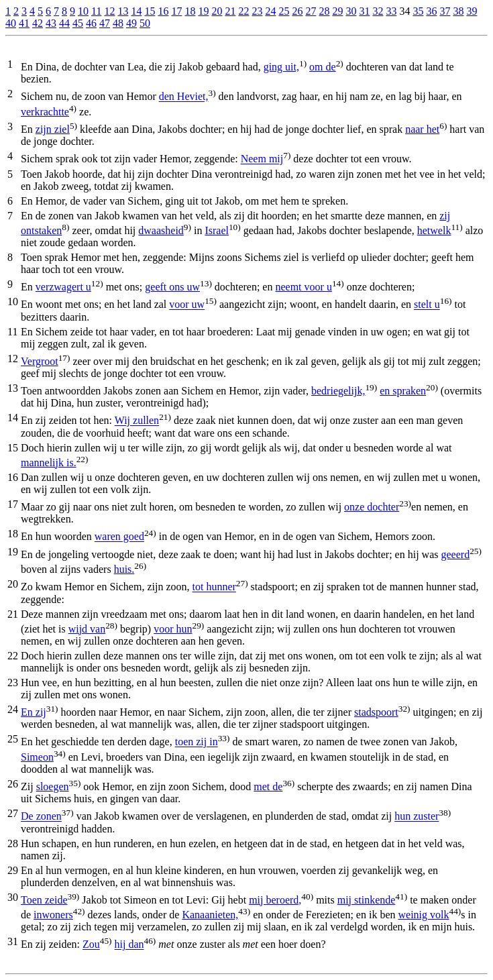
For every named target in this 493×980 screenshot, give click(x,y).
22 (243, 11)
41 (24, 23)
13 (123, 11)
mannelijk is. (49, 462)
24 (270, 11)
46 (91, 23)
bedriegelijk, (338, 391)
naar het (422, 129)
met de (268, 786)
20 (217, 11)
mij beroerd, (275, 900)
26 (297, 11)
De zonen (41, 817)
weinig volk (423, 915)
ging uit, (281, 67)
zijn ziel (53, 129)
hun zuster (417, 817)
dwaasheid (161, 230)
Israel (217, 230)
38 (458, 11)
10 (83, 11)
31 (364, 11)
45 (78, 23)
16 (163, 11)
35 (418, 11)
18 (190, 11)
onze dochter (372, 507)
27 (311, 11)
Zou (91, 945)
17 (176, 11)
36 (431, 11)
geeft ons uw (172, 287)
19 (203, 11)
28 (324, 11)
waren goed (119, 537)
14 (136, 11)
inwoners (53, 915)
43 (51, 23)
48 (118, 23)
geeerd (456, 554)
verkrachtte (45, 112)
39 (472, 11)
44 (64, 23)
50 (145, 23)
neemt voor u (303, 287)
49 (131, 23)
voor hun (173, 629)
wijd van (87, 629)
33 (391, 11)
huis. (124, 569)
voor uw (187, 305)
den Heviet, (184, 97)
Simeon (37, 757)
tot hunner (214, 587)
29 (337, 11)
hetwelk (434, 230)
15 (150, 11)
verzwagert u (63, 287)
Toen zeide (44, 900)
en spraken (403, 391)
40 (11, 23)
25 (284, 11)
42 (38, 23)
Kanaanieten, (210, 915)
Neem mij (262, 159)
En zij (34, 712)
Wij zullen (137, 421)
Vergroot (40, 361)
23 (257, 11)
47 (105, 23)
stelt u (427, 305)
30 (351, 11)
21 (230, 11)
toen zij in (197, 742)
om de (323, 67)
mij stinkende (367, 900)
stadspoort (376, 712)
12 (109, 11)
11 (96, 11)
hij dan (129, 945)
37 (445, 11)
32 (378, 11)
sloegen (53, 786)
